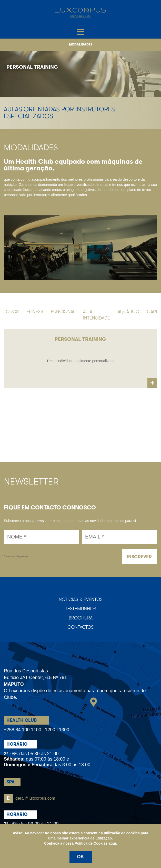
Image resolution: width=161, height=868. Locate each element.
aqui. (113, 843)
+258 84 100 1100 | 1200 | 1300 (37, 730)
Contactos (80, 627)
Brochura (81, 618)
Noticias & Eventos (81, 599)
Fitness (35, 312)
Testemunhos (81, 609)
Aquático (128, 312)
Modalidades (81, 44)
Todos (11, 312)
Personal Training (32, 67)
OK (81, 857)
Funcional (63, 312)
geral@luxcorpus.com (29, 798)
